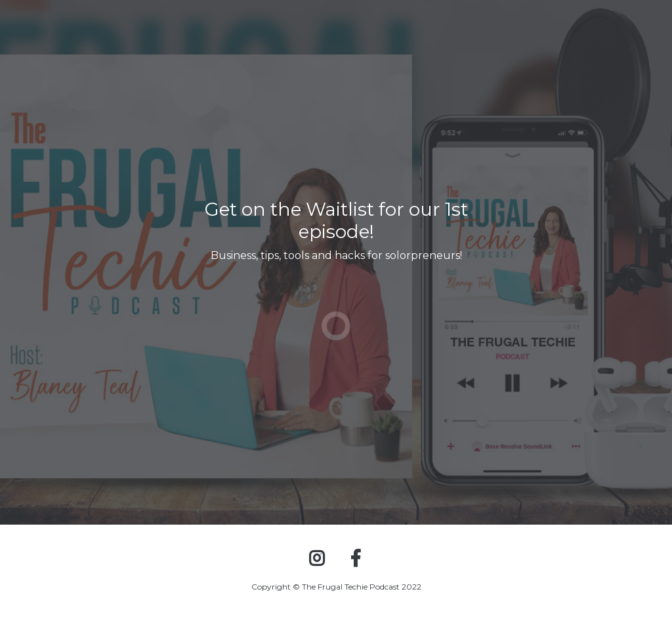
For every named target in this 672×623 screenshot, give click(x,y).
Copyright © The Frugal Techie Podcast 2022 (336, 587)
